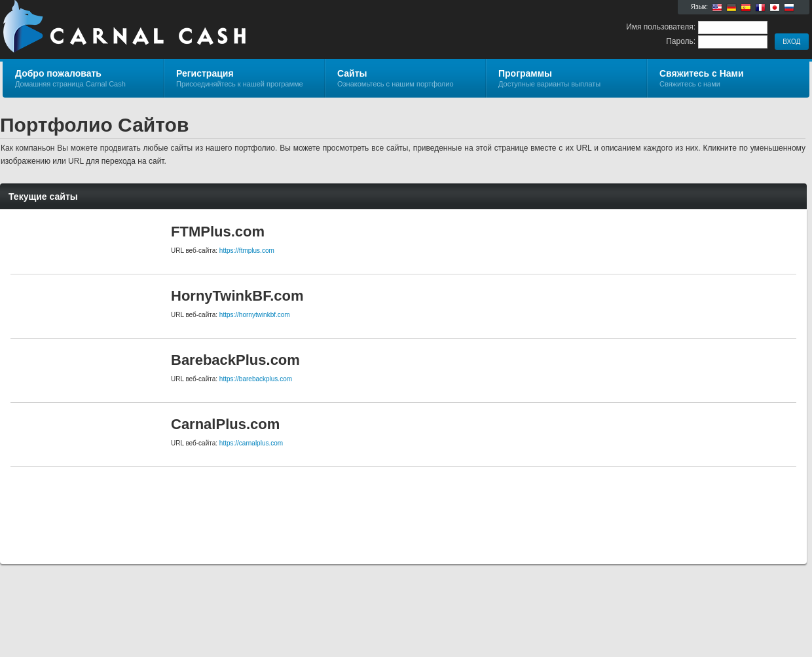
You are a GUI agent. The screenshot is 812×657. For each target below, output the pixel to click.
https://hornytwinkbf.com (255, 315)
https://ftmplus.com (247, 251)
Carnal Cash (159, 30)
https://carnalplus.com (251, 443)
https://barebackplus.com (256, 379)
